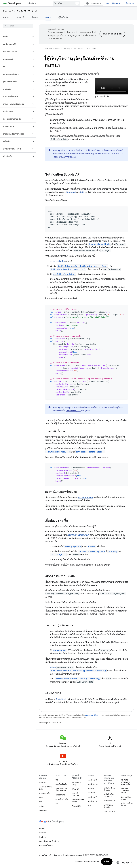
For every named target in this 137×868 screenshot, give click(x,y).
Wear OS (76, 789)
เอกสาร (94, 49)
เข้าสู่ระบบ (129, 3)
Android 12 (93, 793)
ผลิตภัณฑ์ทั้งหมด (46, 846)
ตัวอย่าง (35, 17)
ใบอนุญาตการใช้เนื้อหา (92, 715)
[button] (16, 37)
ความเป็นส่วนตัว (62, 799)
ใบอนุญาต (58, 855)
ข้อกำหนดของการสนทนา (78, 535)
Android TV (77, 806)
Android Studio (113, 3)
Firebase (43, 837)
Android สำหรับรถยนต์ (78, 801)
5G (57, 803)
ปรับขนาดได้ (71, 192)
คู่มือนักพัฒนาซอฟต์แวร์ (110, 795)
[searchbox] (18, 26)
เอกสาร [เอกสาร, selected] (48, 17)
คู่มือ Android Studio (110, 789)
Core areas (24, 11)
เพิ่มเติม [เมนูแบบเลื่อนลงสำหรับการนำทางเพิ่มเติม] (31, 3)
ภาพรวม (6, 17)
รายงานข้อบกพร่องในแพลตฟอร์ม (125, 782)
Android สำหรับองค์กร (46, 788)
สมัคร (107, 862)
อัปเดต (53, 667)
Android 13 (93, 788)
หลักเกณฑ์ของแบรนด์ (73, 855)
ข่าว (41, 802)
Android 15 (93, 780)
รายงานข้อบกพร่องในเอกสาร (125, 791)
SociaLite (60, 699)
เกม (57, 780)
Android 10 (93, 801)
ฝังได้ (82, 192)
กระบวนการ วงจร (86, 498)
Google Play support (126, 798)
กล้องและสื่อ (60, 795)
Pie (89, 805)
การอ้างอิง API (110, 801)
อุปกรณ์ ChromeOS (77, 794)
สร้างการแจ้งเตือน (58, 261)
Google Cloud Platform (49, 841)
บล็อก (42, 806)
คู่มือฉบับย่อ (63, 17)
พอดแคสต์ (43, 810)
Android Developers (52, 49)
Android (43, 782)
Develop (8, 11)
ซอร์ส (41, 797)
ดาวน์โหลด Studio (109, 806)
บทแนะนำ (21, 17)
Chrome (43, 833)
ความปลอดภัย (45, 793)
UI (36, 11)
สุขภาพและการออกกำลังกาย (61, 789)
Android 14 (93, 784)
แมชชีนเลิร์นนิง (61, 784)
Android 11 (93, 797)
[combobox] (66, 3)
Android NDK (110, 811)
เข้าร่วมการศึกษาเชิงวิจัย (127, 804)
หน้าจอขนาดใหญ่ (77, 784)
